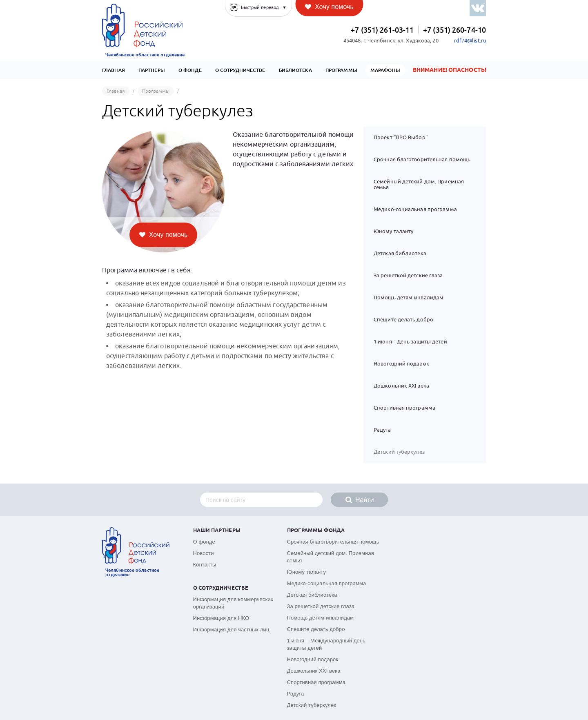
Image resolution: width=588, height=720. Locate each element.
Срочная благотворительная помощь (422, 159)
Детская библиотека (400, 253)
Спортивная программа (404, 408)
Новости (204, 553)
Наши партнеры (217, 531)
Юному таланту (393, 231)
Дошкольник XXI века (401, 386)
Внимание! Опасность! (450, 70)
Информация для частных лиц (231, 630)
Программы (341, 70)
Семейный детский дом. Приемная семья (419, 184)
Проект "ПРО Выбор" (401, 137)
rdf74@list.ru (470, 41)
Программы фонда (316, 531)
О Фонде (190, 70)
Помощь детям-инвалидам (409, 298)
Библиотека (295, 70)
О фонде (204, 542)
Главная (114, 70)
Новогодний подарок (401, 364)
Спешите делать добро (403, 320)
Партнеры (152, 70)
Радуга (382, 430)
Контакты (205, 565)
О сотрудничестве (240, 70)
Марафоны (385, 70)
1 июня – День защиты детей (410, 342)
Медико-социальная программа (415, 209)
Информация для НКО (221, 618)
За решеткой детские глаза (408, 275)
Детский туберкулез (312, 705)
